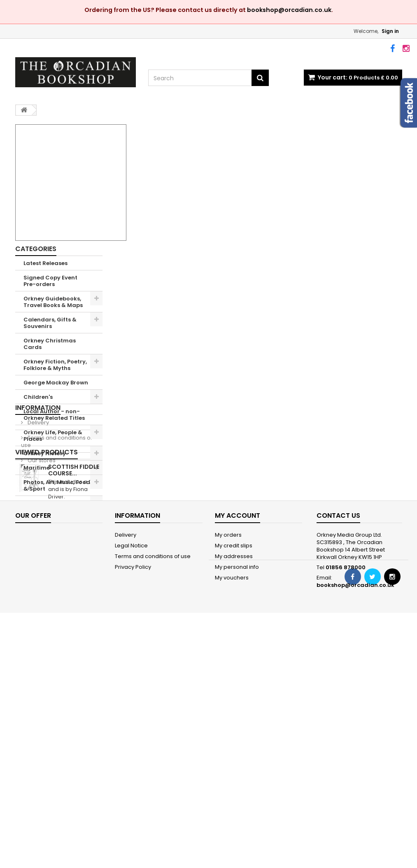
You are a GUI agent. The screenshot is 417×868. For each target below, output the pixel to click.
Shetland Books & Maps (49, 521)
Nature (34, 503)
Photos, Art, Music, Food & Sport (57, 485)
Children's (38, 397)
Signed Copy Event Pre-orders (50, 281)
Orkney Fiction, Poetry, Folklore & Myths (55, 365)
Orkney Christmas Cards (50, 344)
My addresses (234, 776)
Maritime (37, 468)
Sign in (390, 31)
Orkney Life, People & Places (53, 436)
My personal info (237, 786)
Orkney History (45, 453)
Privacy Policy (133, 786)
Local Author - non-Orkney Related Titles (54, 415)
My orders (228, 754)
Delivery (38, 596)
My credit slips (234, 765)
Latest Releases (45, 263)
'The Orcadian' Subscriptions (45, 556)
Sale (30, 539)
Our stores (41, 634)
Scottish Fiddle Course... (74, 673)
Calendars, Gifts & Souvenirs (50, 323)
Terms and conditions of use (57, 615)
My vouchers (232, 797)
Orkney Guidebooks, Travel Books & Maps (53, 302)
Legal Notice (131, 765)
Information (38, 581)
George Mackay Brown (56, 383)
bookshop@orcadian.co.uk (289, 10)
